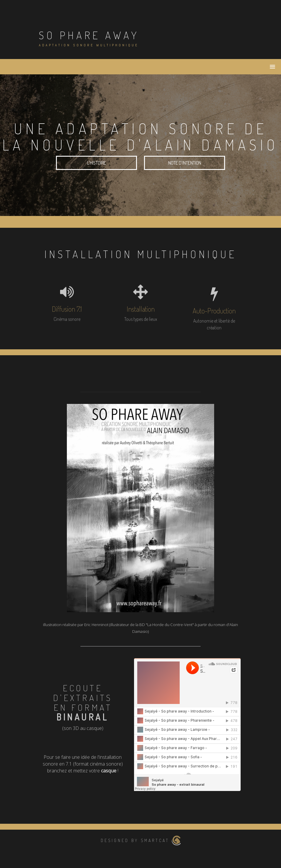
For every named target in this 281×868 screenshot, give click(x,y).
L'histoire (97, 163)
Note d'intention (185, 163)
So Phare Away (89, 35)
